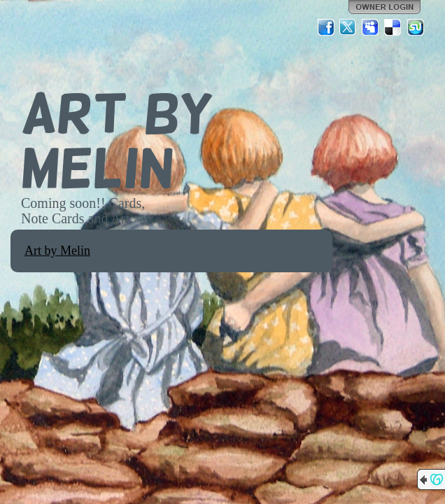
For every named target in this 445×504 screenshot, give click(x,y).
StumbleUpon (416, 27)
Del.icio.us (393, 27)
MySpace (371, 27)
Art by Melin (57, 251)
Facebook (326, 27)
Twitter (348, 27)
